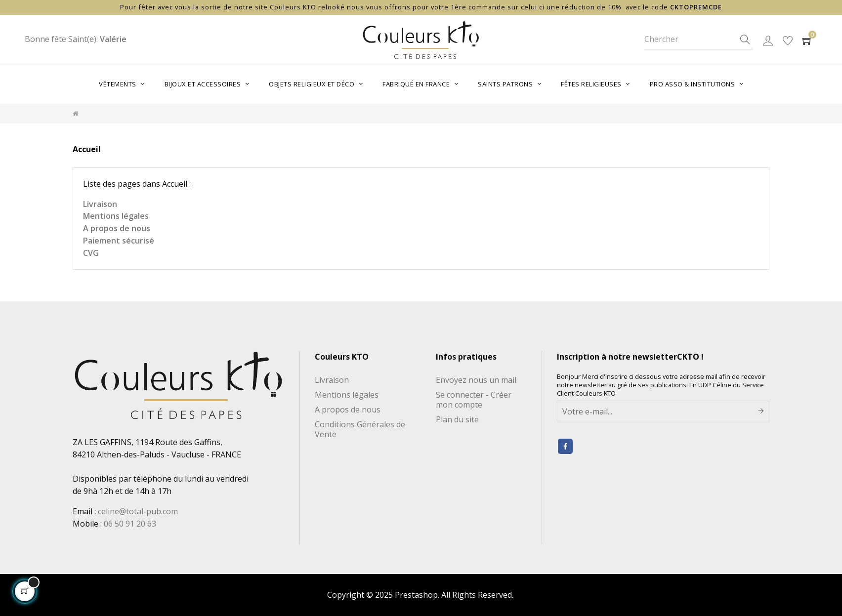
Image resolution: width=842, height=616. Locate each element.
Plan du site (457, 419)
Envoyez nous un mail (476, 380)
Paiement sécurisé (119, 241)
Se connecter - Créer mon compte (474, 400)
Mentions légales (116, 216)
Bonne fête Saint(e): (76, 39)
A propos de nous (117, 228)
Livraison (100, 204)
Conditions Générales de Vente (360, 429)
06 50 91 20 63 (130, 524)
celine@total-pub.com (138, 511)
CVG (91, 253)
